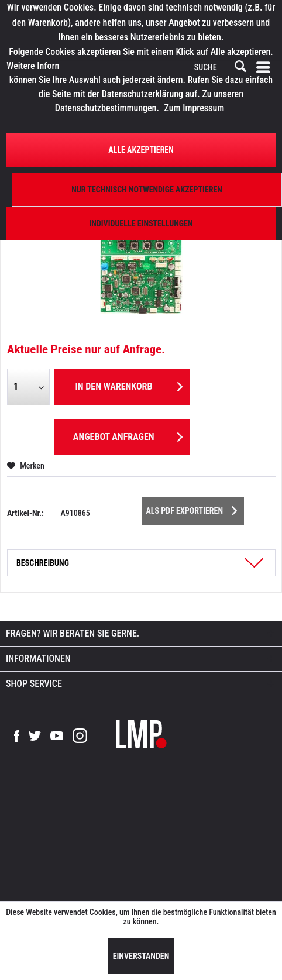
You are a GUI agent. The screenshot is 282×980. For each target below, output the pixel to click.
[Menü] (266, 68)
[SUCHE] (219, 68)
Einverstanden (141, 956)
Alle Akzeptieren (141, 150)
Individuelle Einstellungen (141, 223)
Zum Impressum (195, 108)
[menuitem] (266, 68)
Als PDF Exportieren (192, 508)
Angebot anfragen (128, 435)
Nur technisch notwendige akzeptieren (147, 190)
